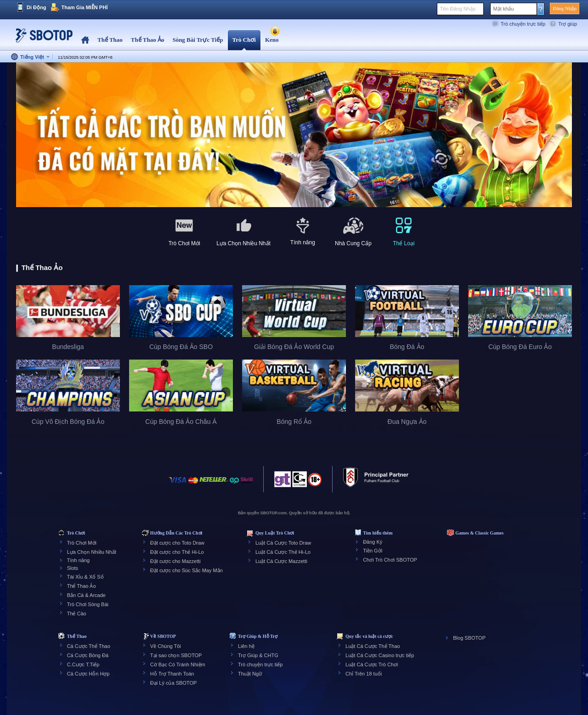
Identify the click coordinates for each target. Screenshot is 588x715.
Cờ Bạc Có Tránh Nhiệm (178, 664)
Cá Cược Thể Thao (89, 646)
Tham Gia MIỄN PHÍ (84, 7)
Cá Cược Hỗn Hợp (88, 674)
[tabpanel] (294, 135)
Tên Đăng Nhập (458, 9)
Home (85, 40)
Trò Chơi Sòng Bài (88, 604)
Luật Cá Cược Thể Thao (373, 646)
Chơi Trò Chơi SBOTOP (390, 560)
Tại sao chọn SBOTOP (176, 655)
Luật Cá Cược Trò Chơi (372, 664)
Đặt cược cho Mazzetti (175, 561)
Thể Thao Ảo (82, 586)
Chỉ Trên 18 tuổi (364, 674)
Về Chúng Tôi (166, 646)
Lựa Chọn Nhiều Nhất (92, 552)
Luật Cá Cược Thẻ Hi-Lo (283, 552)
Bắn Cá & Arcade (86, 595)
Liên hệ (246, 646)
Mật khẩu (503, 9)
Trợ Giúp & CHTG (258, 655)
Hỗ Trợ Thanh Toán (172, 674)
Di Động (36, 7)
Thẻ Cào (77, 614)
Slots (73, 568)
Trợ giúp (568, 24)
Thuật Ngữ (250, 674)
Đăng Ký (373, 542)
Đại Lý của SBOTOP (173, 683)
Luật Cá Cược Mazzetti (281, 561)
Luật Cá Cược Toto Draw (283, 543)
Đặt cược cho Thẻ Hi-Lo (177, 552)
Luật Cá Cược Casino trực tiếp (380, 655)
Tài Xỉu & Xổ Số (85, 577)
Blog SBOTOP (469, 638)
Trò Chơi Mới (82, 543)
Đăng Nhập (565, 8)
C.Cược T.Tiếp (83, 664)
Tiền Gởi (373, 551)
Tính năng (79, 560)
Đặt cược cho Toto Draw (177, 543)
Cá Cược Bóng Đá (88, 655)
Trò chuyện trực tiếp (523, 24)
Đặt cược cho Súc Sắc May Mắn (187, 570)
